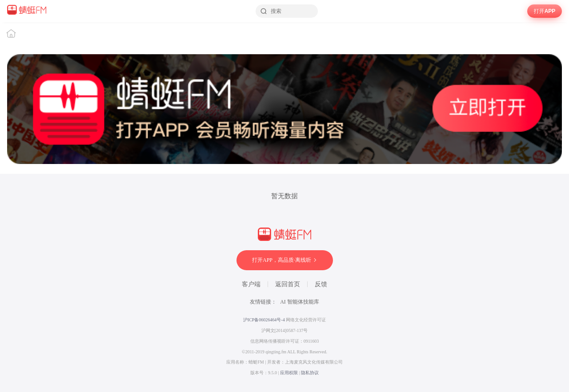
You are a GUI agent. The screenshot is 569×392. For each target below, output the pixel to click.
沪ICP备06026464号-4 (264, 320)
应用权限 (289, 373)
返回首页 (288, 284)
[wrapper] (284, 207)
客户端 (251, 284)
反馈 (321, 284)
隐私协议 (310, 373)
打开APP (545, 11)
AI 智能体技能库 (300, 302)
